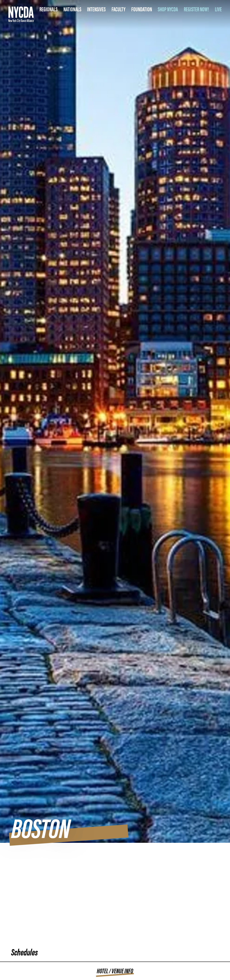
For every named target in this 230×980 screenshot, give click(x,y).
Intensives (96, 9)
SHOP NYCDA (168, 9)
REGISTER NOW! (196, 9)
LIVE (218, 9)
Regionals (48, 9)
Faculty (118, 9)
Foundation (142, 9)
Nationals (72, 9)
